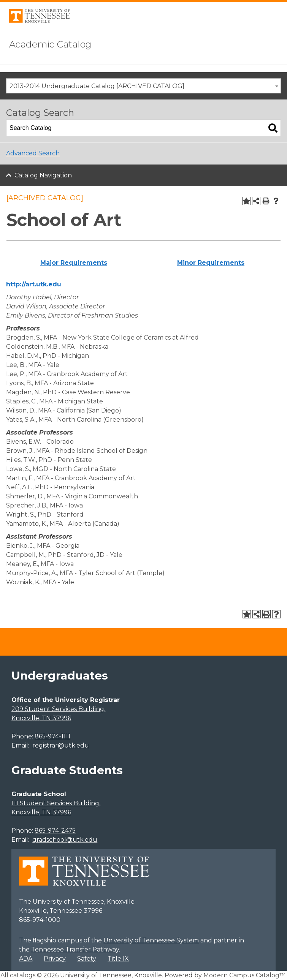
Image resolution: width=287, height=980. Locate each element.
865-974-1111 (52, 736)
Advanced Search (33, 153)
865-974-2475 (55, 831)
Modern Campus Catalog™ (244, 975)
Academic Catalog (50, 44)
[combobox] (143, 86)
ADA (26, 959)
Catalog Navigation (43, 175)
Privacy (55, 959)
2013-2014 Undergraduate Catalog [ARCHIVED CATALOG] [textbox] (97, 86)
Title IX (118, 959)
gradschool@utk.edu (65, 840)
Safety (87, 959)
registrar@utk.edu (61, 745)
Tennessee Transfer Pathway (75, 949)
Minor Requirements (211, 263)
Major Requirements (74, 263)
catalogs (23, 975)
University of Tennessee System (151, 940)
